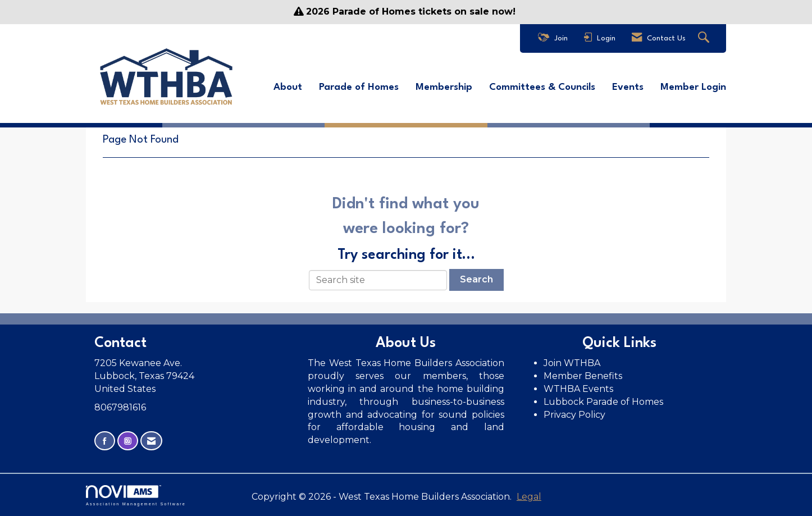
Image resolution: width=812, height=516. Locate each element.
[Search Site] (705, 38)
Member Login (693, 87)
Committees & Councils (542, 87)
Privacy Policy (576, 415)
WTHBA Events (578, 389)
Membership (444, 87)
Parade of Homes (359, 87)
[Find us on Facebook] (105, 441)
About (288, 87)
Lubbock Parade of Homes (603, 402)
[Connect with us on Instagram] (128, 441)
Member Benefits (583, 376)
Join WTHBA (572, 363)
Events (628, 87)
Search (476, 279)
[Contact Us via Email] (151, 441)
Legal (529, 497)
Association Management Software (136, 496)
